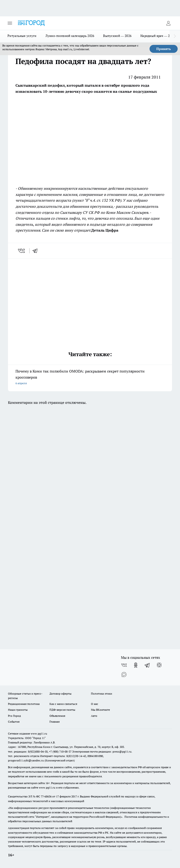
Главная (54, 722)
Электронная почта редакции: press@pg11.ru (102, 751)
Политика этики (101, 694)
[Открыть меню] (10, 23)
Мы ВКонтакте (100, 710)
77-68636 (46, 796)
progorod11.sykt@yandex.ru (26, 760)
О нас (95, 704)
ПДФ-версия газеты (62, 710)
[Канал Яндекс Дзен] (159, 665)
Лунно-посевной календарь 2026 (70, 36)
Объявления (57, 716)
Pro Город (14, 716)
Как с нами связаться (63, 704)
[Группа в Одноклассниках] (136, 665)
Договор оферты (60, 694)
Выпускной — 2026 (117, 36)
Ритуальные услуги (22, 36)
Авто (94, 716)
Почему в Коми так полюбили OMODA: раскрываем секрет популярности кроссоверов (90, 378)
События (14, 722)
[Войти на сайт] (168, 23)
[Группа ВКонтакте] (124, 665)
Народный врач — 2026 (158, 36)
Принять (164, 49)
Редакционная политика (24, 704)
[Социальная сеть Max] (124, 674)
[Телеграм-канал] (147, 665)
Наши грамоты (18, 710)
